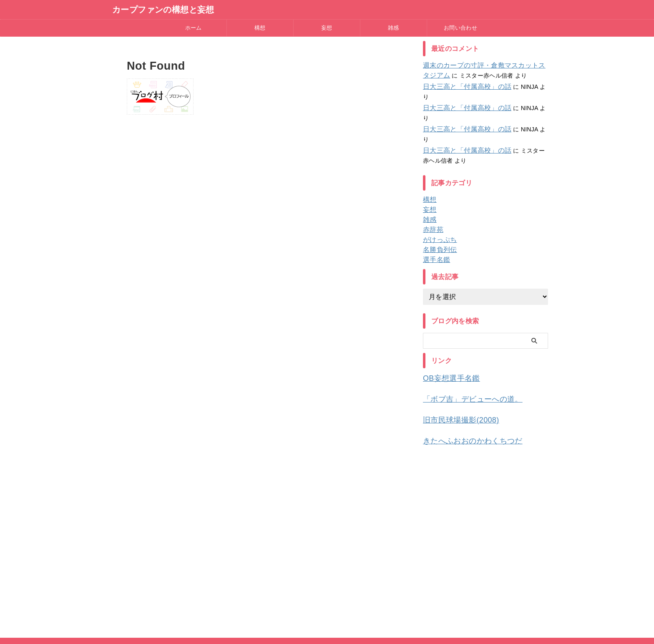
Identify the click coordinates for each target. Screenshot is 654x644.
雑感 (394, 28)
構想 (260, 28)
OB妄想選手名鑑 (447, 348)
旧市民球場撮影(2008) (455, 387)
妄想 (327, 28)
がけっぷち (438, 210)
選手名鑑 (435, 230)
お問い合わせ (460, 28)
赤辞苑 (432, 200)
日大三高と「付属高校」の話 (462, 87)
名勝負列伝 (438, 220)
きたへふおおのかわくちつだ (464, 407)
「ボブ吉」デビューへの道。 (464, 368)
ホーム (194, 28)
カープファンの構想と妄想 (163, 10)
